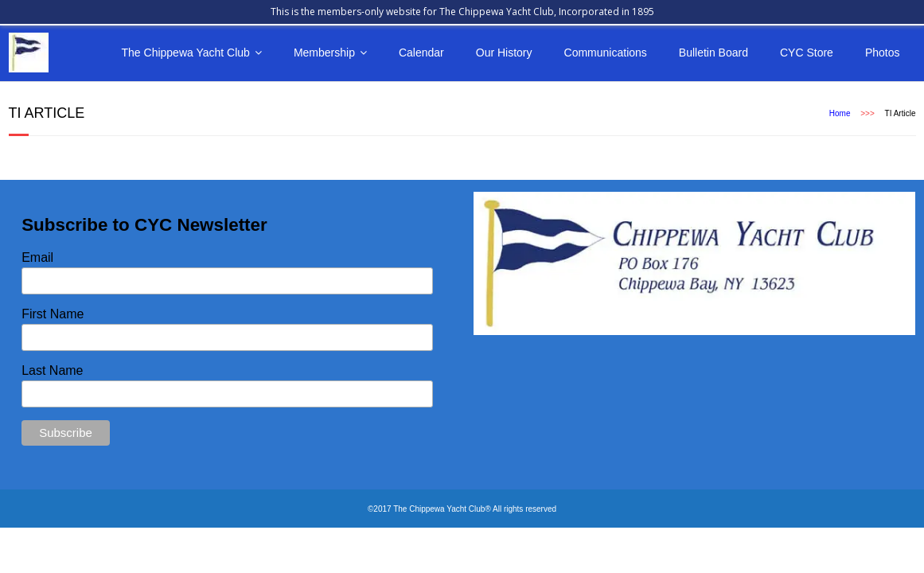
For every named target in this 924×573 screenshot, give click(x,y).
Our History (504, 53)
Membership (324, 53)
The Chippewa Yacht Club (186, 53)
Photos (883, 53)
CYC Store (807, 53)
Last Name (52, 370)
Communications (606, 53)
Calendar (421, 53)
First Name (53, 314)
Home (840, 113)
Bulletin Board (713, 53)
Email (37, 257)
